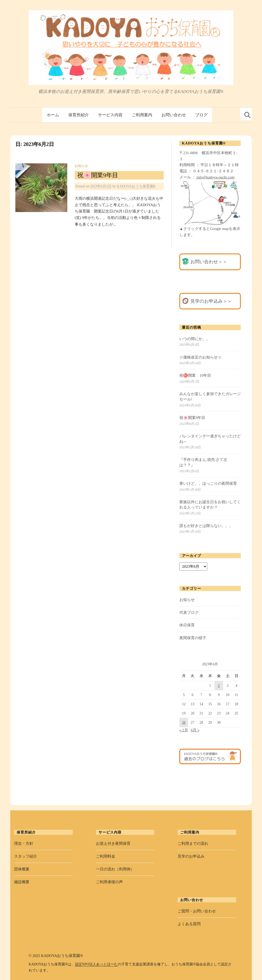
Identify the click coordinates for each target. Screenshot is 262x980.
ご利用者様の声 (109, 882)
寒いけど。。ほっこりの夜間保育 (208, 483)
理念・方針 (24, 844)
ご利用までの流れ (193, 844)
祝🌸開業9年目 (98, 175)
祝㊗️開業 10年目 (195, 375)
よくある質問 (189, 924)
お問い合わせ (174, 115)
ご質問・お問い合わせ (197, 911)
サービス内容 (110, 115)
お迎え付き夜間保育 (113, 844)
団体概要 (22, 869)
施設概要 (22, 882)
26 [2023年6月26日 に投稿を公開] (184, 723)
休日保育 (187, 625)
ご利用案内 (142, 115)
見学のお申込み (191, 856)
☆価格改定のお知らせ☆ (200, 357)
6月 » (195, 730)
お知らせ (81, 166)
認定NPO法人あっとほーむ (96, 964)
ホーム (53, 115)
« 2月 (184, 730)
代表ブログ (189, 613)
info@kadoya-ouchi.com (215, 177)
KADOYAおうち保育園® (62, 956)
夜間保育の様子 (193, 638)
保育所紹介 (79, 115)
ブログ (201, 115)
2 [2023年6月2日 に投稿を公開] (219, 686)
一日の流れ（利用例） (115, 869)
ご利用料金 (106, 856)
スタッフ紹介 (26, 856)
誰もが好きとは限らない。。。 (206, 526)
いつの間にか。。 (195, 339)
